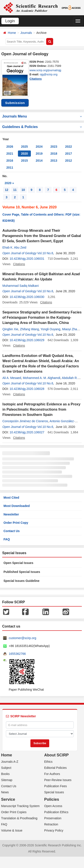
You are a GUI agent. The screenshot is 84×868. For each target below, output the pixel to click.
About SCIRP (56, 755)
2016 (10, 161)
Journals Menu (42, 116)
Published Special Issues (22, 572)
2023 (54, 147)
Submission (15, 103)
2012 (69, 161)
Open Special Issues (18, 563)
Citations (36, 79)
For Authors (52, 774)
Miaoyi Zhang (71, 329)
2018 (54, 154)
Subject (6, 768)
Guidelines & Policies (42, 127)
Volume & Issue (12, 830)
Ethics (48, 762)
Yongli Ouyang (50, 329)
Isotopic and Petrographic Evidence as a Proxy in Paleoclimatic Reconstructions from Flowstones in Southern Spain (41, 409)
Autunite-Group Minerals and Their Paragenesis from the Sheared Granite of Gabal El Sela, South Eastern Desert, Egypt (42, 236)
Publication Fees (56, 786)
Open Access (53, 806)
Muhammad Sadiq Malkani (21, 286)
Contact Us (12, 531)
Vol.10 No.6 (45, 253)
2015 (24, 161)
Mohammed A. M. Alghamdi (41, 378)
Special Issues (54, 792)
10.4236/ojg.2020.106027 (27, 432)
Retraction (51, 824)
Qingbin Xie (10, 329)
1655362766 (17, 654)
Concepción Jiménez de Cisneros (25, 421)
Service (8, 799)
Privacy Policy (54, 830)
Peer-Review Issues (58, 780)
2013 (54, 161)
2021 (10, 154)
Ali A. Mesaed (12, 378)
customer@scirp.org (22, 638)
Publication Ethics (56, 812)
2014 (39, 161)
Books (5, 774)
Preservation (53, 818)
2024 (39, 147)
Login (10, 21)
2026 (10, 147)
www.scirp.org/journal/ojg (45, 70)
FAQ (7, 539)
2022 (69, 147)
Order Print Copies (14, 812)
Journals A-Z (10, 762)
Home (12, 33)
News (5, 792)
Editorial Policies (55, 768)
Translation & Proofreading (19, 818)
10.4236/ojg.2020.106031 (27, 259)
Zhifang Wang (29, 329)
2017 (69, 154)
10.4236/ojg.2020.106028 (27, 389)
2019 (39, 154)
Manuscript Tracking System (20, 806)
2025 (24, 147)
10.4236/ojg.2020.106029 (27, 340)
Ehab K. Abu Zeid (14, 247)
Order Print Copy (16, 523)
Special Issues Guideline (21, 581)
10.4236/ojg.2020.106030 (27, 297)
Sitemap (7, 780)
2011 (10, 168)
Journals (26, 33)
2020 (24, 154)
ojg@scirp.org (49, 74)
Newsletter (11, 514)
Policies (52, 799)
